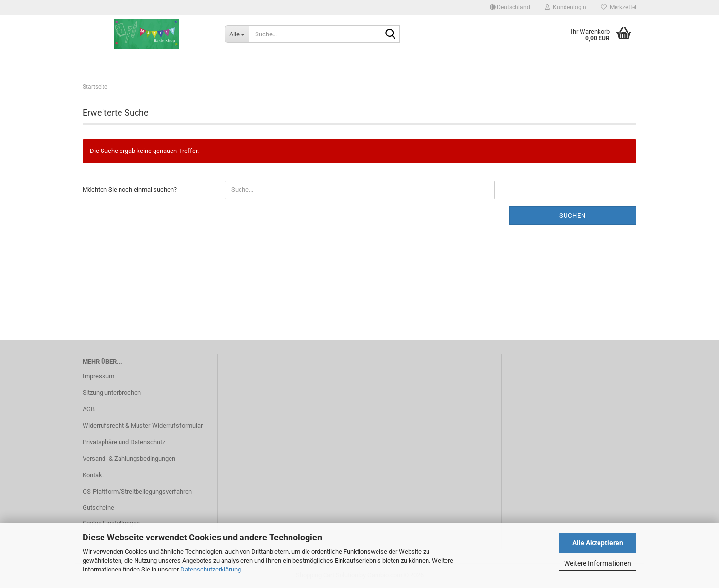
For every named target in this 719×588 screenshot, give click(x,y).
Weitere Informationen (598, 563)
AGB (89, 409)
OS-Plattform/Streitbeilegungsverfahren (137, 492)
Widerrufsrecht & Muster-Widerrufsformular (143, 426)
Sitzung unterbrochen (112, 393)
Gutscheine (98, 508)
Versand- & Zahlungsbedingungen (129, 459)
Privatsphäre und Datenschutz (124, 442)
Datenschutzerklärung (211, 569)
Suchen (573, 215)
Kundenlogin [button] (565, 7)
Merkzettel (619, 7)
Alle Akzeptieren (598, 543)
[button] (510, 7)
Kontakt (93, 475)
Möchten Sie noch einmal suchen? (130, 190)
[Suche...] (237, 34)
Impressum (98, 376)
